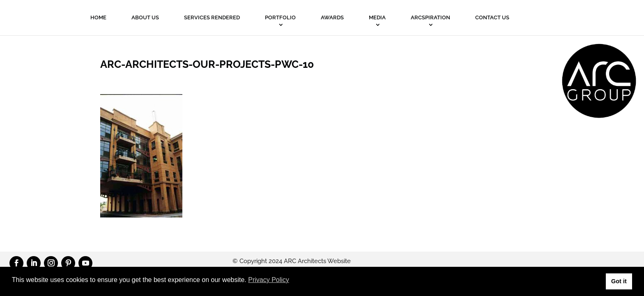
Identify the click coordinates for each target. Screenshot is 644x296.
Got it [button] (619, 281)
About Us (145, 17)
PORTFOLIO (280, 17)
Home (98, 17)
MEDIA (377, 17)
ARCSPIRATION (430, 17)
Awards (332, 17)
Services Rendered (212, 17)
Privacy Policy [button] (269, 280)
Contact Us (492, 17)
